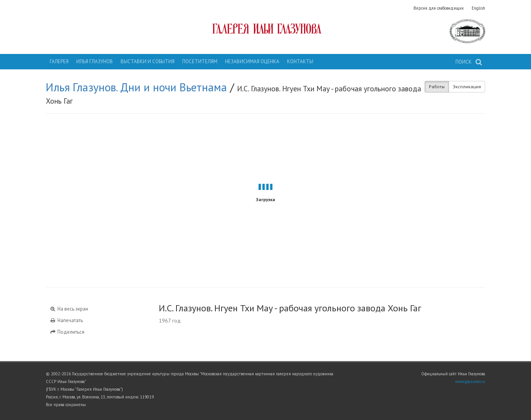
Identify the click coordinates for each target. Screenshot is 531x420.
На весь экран (69, 309)
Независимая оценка (252, 61)
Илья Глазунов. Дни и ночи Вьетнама (136, 87)
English (478, 8)
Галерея (59, 61)
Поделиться (67, 332)
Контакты (300, 61)
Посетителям (200, 61)
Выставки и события (148, 61)
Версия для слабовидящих (439, 8)
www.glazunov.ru (470, 381)
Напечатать (66, 320)
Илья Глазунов (95, 61)
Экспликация (467, 87)
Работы (437, 87)
